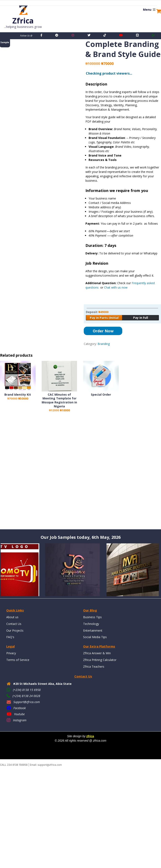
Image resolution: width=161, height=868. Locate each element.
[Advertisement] (80, 475)
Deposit (97, 312)
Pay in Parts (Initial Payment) (104, 318)
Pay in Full (141, 318)
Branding (104, 344)
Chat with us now (116, 287)
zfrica (90, 736)
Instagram (20, 720)
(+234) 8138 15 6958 (27, 690)
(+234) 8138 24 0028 (26, 696)
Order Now (103, 331)
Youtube (19, 714)
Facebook (20, 708)
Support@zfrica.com (27, 702)
